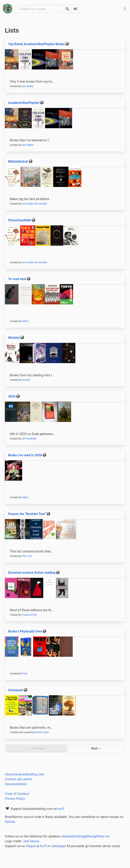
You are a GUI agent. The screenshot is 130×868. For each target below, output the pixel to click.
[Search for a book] (41, 9)
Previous (36, 749)
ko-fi (61, 809)
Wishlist (14, 338)
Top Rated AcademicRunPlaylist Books (36, 44)
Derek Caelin (42, 732)
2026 (12, 396)
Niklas (25, 321)
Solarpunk (16, 690)
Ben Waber (28, 86)
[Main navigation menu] (125, 9)
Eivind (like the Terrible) (35, 204)
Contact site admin (18, 779)
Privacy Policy (15, 799)
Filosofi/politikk (19, 220)
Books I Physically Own (25, 631)
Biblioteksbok (18, 162)
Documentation (16, 784)
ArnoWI (26, 380)
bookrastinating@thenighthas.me (86, 836)
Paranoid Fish (29, 615)
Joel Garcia (31, 841)
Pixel (25, 674)
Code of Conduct (17, 794)
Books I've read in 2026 (25, 455)
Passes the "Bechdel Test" (27, 514)
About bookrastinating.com (24, 774)
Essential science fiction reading (32, 573)
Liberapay (58, 846)
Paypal (31, 846)
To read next (17, 279)
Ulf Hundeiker (29, 439)
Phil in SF (27, 556)
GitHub (10, 822)
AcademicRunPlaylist (24, 103)
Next (97, 749)
